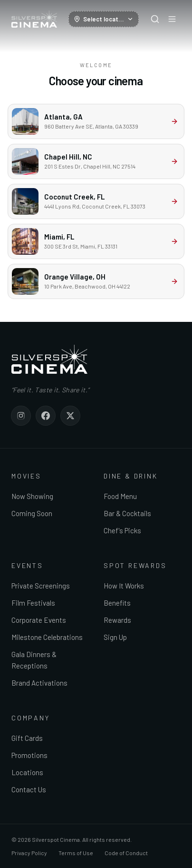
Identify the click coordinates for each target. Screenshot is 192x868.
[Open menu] (172, 19)
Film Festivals (33, 603)
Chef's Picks (122, 530)
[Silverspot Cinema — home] (34, 19)
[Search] (155, 19)
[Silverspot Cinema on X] (70, 416)
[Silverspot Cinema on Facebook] (46, 416)
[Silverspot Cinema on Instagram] (21, 416)
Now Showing (32, 496)
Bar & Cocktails (127, 513)
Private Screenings (41, 586)
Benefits (117, 603)
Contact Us (29, 789)
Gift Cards (27, 738)
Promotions (29, 755)
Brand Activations (39, 683)
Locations (27, 772)
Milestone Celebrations (47, 637)
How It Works (124, 586)
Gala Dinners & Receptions (34, 660)
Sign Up (115, 637)
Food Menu (120, 496)
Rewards (117, 620)
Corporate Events (39, 620)
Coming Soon (32, 513)
